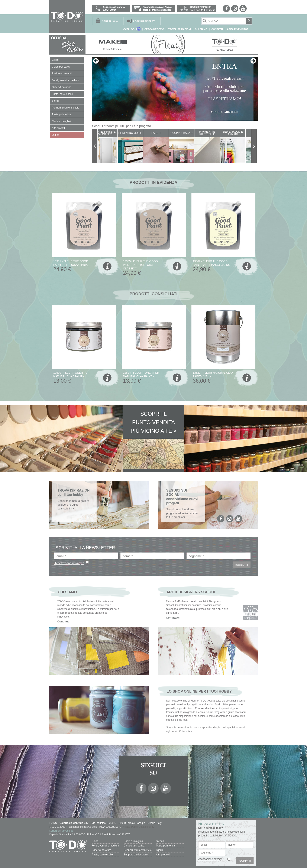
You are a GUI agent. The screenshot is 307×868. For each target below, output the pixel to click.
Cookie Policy (146, 827)
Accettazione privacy (210, 859)
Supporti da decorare (136, 855)
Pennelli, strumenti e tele (138, 850)
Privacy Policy (130, 827)
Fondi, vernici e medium (105, 846)
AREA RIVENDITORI (238, 29)
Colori (95, 841)
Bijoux (159, 850)
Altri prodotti (163, 855)
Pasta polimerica (165, 846)
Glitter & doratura (101, 850)
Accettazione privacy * (69, 563)
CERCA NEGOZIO (154, 29)
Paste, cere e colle (102, 855)
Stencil (160, 841)
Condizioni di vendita (61, 831)
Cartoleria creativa (134, 846)
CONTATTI (217, 29)
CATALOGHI (132, 29)
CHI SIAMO (201, 29)
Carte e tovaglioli (133, 841)
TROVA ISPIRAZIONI (180, 29)
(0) (110, 21)
